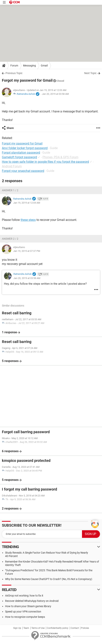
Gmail (44, 66)
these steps (28, 220)
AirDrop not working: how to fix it (24, 596)
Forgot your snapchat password (23, 171)
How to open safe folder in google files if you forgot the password (45, 162)
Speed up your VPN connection (23, 612)
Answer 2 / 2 (10, 239)
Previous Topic (14, 73)
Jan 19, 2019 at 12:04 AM (27, 203)
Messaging (29, 66)
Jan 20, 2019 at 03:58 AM (55, 94)
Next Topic (90, 73)
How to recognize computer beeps (25, 617)
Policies (85, 628)
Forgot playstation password (21, 153)
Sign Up (17, 628)
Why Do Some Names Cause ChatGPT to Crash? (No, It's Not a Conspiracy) (49, 579)
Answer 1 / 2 (10, 190)
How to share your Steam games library (28, 606)
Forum (14, 66)
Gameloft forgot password (19, 157)
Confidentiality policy (58, 628)
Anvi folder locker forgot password (25, 148)
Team (26, 628)
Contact (75, 628)
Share (10, 128)
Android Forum (12, 166)
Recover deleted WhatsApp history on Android (32, 601)
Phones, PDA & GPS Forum (60, 157)
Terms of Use (38, 628)
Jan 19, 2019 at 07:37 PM (27, 251)
